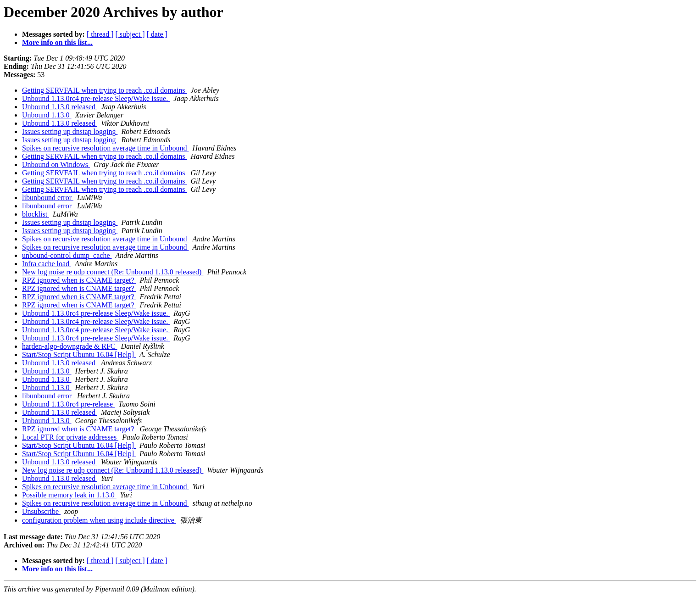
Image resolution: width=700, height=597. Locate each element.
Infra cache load (47, 264)
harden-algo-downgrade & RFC (70, 346)
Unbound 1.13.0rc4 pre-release (68, 404)
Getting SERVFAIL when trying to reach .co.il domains (105, 90)
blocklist (36, 214)
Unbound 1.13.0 (47, 115)
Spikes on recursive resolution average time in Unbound (105, 148)
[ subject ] (130, 34)
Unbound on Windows (56, 165)
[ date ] (157, 34)
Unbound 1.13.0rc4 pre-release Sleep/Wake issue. (96, 98)
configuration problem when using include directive (99, 520)
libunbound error (48, 198)
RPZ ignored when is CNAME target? (79, 280)
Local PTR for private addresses (70, 437)
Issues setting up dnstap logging (70, 131)
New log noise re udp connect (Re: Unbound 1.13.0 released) (113, 272)
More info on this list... (57, 42)
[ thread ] (100, 34)
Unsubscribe (41, 511)
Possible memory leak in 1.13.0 (69, 495)
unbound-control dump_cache (67, 255)
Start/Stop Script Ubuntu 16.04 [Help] (79, 354)
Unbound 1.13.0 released (60, 107)
